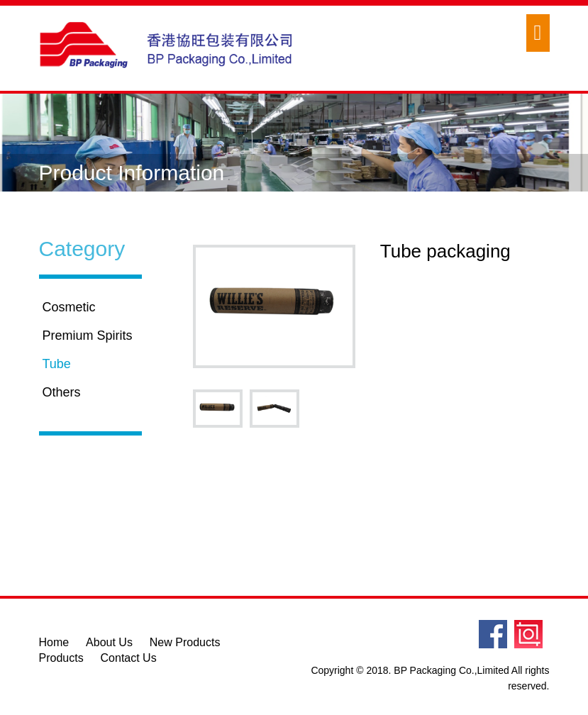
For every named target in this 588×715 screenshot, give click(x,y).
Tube (57, 364)
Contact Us (129, 658)
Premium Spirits (88, 336)
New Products (185, 642)
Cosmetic (69, 307)
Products (61, 658)
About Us (109, 642)
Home (54, 642)
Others (62, 392)
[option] (274, 306)
